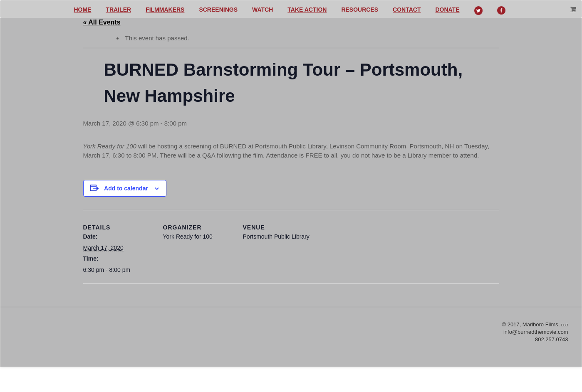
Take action (307, 10)
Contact (407, 10)
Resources (360, 10)
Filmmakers (165, 10)
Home (82, 10)
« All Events (102, 22)
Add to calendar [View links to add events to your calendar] (126, 188)
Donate (448, 10)
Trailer (118, 10)
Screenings (218, 10)
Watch (263, 10)
